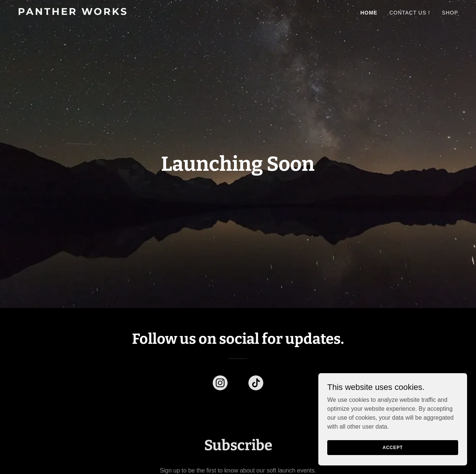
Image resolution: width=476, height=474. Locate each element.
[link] (95, 13)
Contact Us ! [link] (410, 13)
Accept (393, 447)
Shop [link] (450, 13)
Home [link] (369, 13)
